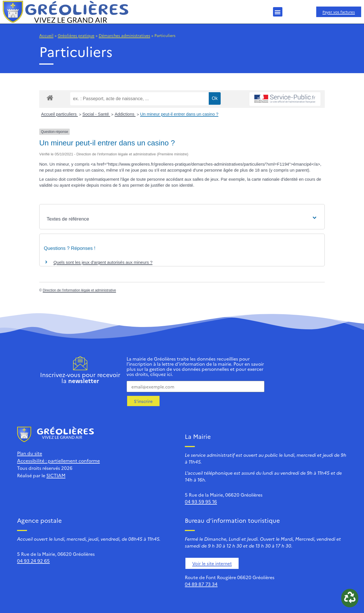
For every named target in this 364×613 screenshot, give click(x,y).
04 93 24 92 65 (33, 561)
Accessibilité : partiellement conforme (58, 460)
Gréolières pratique (76, 35)
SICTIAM (56, 475)
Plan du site (30, 453)
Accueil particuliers (60, 114)
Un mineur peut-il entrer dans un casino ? (179, 114)
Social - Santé (96, 114)
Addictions (125, 114)
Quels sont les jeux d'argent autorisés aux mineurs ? (103, 262)
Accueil (46, 35)
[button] (278, 12)
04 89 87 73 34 (201, 584)
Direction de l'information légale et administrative (79, 290)
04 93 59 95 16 (201, 501)
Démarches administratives (124, 35)
